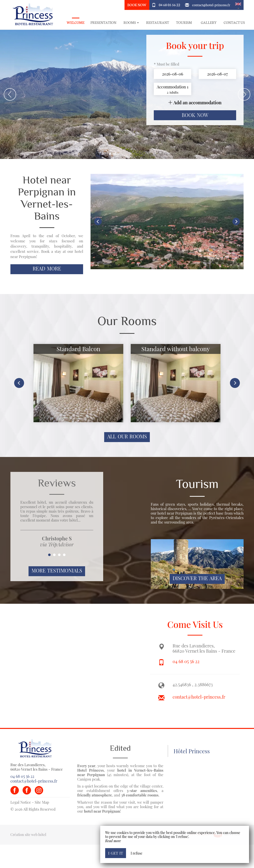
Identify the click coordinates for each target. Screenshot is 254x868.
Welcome (76, 22)
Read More (47, 268)
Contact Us (234, 22)
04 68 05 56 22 (169, 5)
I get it (116, 853)
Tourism (184, 22)
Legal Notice (21, 802)
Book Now (137, 5)
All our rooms (127, 436)
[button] (238, 5)
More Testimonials (57, 570)
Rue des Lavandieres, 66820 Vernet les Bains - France (37, 767)
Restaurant (158, 22)
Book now (195, 115)
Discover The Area (197, 578)
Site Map (42, 802)
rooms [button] (131, 22)
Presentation (103, 22)
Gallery (209, 22)
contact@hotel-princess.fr (211, 5)
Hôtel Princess (192, 751)
